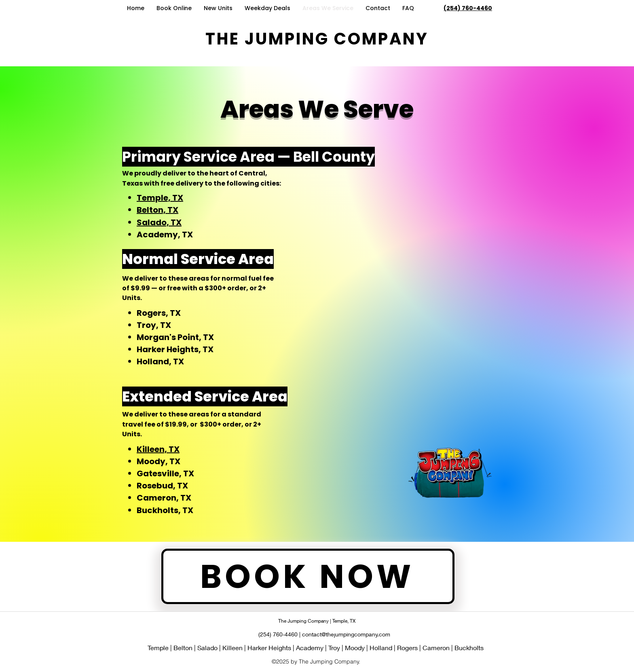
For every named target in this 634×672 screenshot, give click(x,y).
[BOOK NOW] (308, 576)
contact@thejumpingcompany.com (346, 634)
